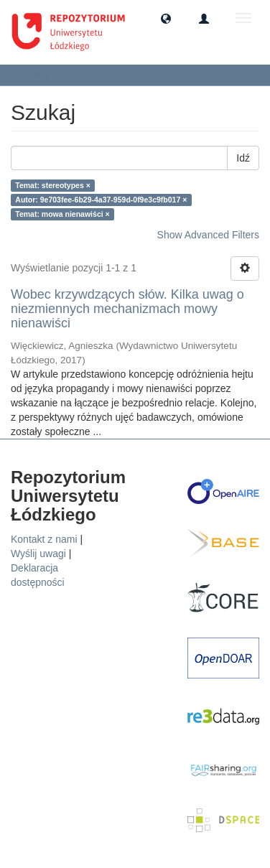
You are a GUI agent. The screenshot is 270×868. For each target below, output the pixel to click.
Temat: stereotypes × (53, 185)
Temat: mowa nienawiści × (62, 214)
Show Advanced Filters (208, 235)
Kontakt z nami (44, 539)
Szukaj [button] (39, 75)
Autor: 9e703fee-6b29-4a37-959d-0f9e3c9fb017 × (101, 200)
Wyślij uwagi (38, 554)
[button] (166, 18)
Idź (243, 158)
